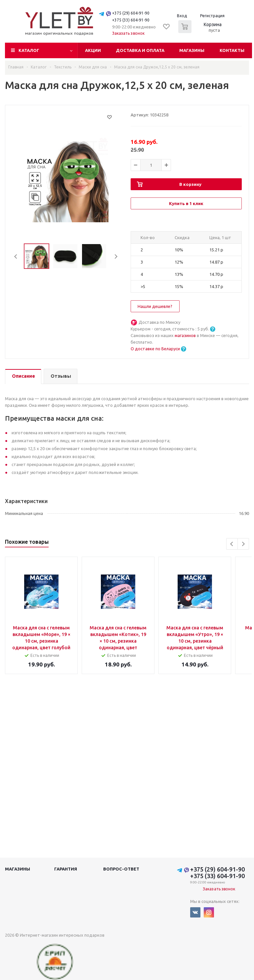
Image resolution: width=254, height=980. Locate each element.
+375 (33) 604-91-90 (131, 20)
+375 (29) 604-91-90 (131, 13)
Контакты (232, 50)
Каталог (29, 50)
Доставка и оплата (140, 50)
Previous (16, 256)
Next (116, 256)
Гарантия (66, 869)
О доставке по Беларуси (155, 349)
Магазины (192, 50)
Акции (93, 50)
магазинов (186, 335)
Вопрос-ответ (121, 869)
